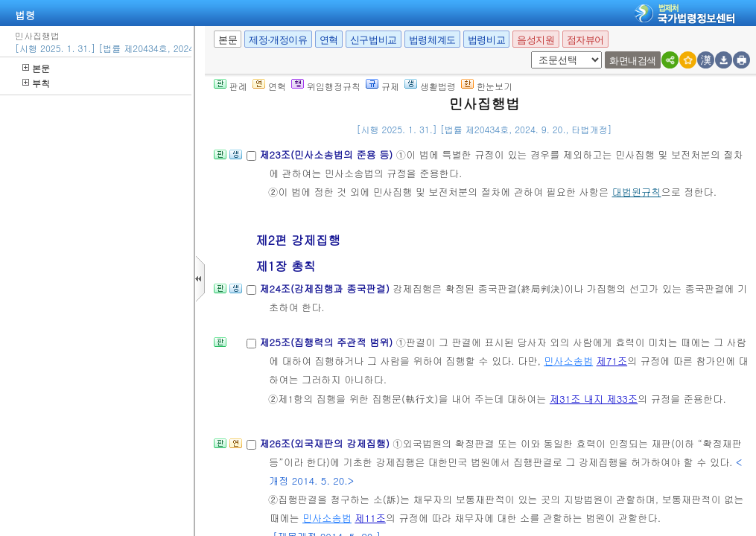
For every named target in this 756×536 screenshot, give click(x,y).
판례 (231, 86)
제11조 (370, 518)
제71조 (612, 361)
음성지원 (536, 40)
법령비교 (486, 40)
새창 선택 (536, 52)
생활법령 (430, 86)
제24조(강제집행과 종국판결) (326, 288)
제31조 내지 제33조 (594, 399)
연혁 (329, 40)
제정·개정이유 (278, 40)
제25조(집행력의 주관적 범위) (327, 342)
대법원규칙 (637, 192)
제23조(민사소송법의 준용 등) (327, 154)
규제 (382, 86)
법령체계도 (432, 40)
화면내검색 (633, 61)
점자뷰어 (585, 40)
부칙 (36, 83)
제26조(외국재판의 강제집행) (326, 443)
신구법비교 (374, 40)
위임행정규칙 (326, 86)
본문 (36, 68)
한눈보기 (487, 86)
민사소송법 (568, 361)
